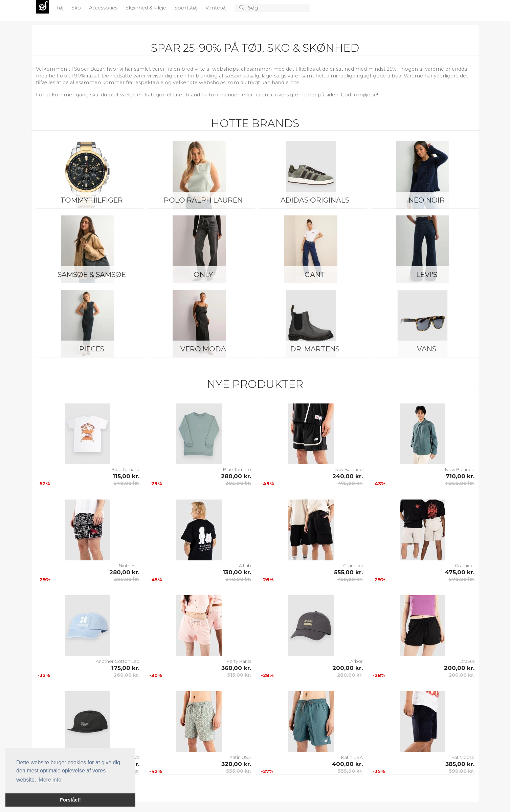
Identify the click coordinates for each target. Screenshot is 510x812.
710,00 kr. (460, 476)
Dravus (467, 661)
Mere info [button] (50, 780)
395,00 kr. (238, 483)
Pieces (92, 349)
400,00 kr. (347, 764)
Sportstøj (186, 8)
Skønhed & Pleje (147, 8)
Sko (77, 8)
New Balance (348, 469)
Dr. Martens (315, 349)
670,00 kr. (462, 579)
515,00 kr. (239, 675)
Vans (427, 349)
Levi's (427, 274)
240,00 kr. (127, 483)
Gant (315, 274)
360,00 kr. (236, 668)
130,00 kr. (237, 572)
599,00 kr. (462, 771)
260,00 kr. (127, 675)
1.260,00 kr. (460, 483)
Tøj (60, 8)
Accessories (104, 8)
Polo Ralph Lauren (203, 200)
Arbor (357, 661)
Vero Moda (203, 349)
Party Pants (239, 661)
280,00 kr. (236, 476)
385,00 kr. (460, 764)
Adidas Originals (315, 200)
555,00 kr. (348, 572)
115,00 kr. (126, 476)
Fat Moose (463, 757)
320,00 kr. (236, 764)
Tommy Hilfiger (92, 200)
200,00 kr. (348, 668)
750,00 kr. (350, 579)
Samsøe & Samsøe (92, 274)
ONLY (203, 274)
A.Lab (245, 565)
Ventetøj (217, 8)
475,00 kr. (350, 483)
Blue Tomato (125, 469)
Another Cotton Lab (118, 661)
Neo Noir (427, 200)
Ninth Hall (129, 565)
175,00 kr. (125, 668)
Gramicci (353, 565)
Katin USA (240, 757)
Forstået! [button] (70, 800)
